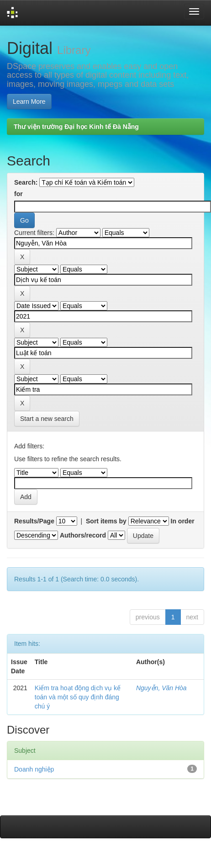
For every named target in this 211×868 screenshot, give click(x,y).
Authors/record (83, 535)
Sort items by (106, 521)
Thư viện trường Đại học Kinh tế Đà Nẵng (76, 127)
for (18, 194)
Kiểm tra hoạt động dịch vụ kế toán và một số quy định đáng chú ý (78, 697)
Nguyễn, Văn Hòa (161, 688)
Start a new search (47, 419)
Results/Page (34, 521)
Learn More (29, 101)
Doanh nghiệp (34, 769)
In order (183, 521)
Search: (26, 182)
